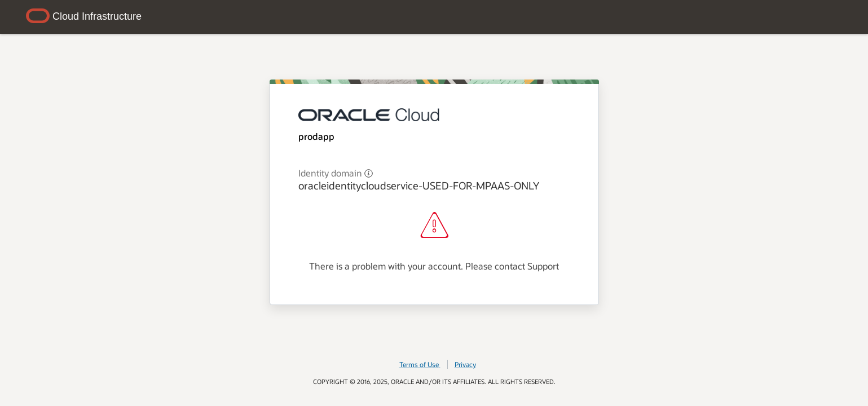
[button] (369, 173)
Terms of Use (420, 364)
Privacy (465, 364)
